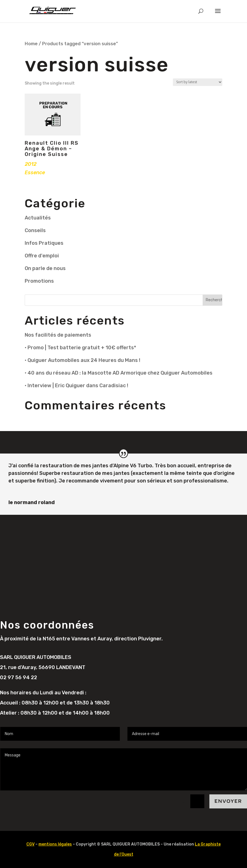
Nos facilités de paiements (58, 335)
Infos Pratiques (44, 243)
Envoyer (228, 801)
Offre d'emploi (42, 256)
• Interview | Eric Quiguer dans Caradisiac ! (76, 386)
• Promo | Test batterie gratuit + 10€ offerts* (80, 348)
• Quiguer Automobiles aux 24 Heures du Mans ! (83, 360)
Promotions (39, 281)
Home (31, 44)
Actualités (38, 218)
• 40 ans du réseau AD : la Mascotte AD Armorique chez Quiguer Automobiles (119, 373)
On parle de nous (45, 268)
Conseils (35, 230)
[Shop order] (198, 82)
